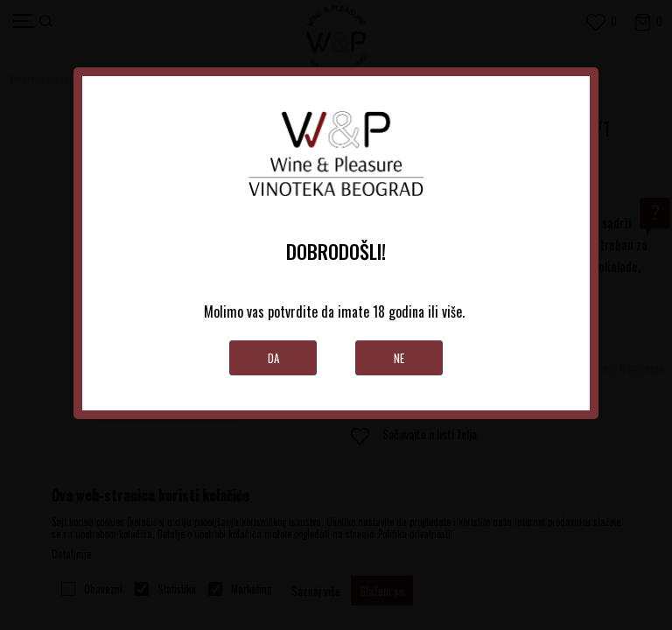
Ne (399, 358)
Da (273, 358)
